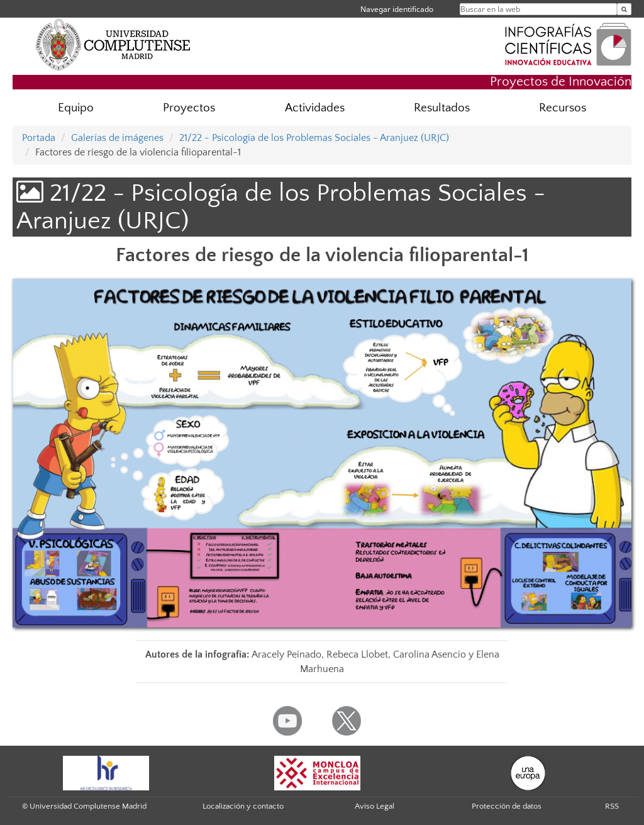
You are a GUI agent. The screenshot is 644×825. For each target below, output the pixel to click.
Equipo (76, 108)
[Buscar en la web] (624, 9)
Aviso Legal (375, 806)
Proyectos (189, 108)
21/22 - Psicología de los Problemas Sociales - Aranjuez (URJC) (314, 138)
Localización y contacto (243, 806)
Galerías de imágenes (117, 138)
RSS (612, 806)
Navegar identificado (397, 9)
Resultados (442, 108)
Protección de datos (507, 806)
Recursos (563, 108)
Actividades (315, 108)
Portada (39, 138)
